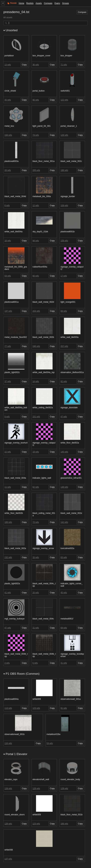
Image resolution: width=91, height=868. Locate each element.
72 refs (36, 522)
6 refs (35, 663)
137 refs (8, 311)
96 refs (36, 100)
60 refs (36, 276)
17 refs (64, 276)
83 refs (64, 557)
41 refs (8, 593)
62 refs (36, 487)
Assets (39, 3)
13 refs (8, 65)
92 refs (64, 381)
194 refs (8, 135)
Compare (48, 3)
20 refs (36, 593)
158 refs (64, 241)
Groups (65, 3)
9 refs (7, 417)
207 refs (64, 346)
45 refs (64, 593)
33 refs (36, 557)
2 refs (7, 663)
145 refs (64, 452)
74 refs (36, 135)
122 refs (64, 100)
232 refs (8, 557)
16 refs (8, 241)
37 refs (8, 381)
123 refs (36, 708)
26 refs (8, 170)
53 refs (50, 743)
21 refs (36, 628)
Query (57, 3)
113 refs (8, 708)
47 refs (64, 417)
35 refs (8, 100)
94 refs (36, 241)
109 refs (64, 205)
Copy (24, 65)
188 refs (64, 170)
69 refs (64, 311)
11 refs (8, 487)
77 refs (8, 346)
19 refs (36, 452)
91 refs (64, 708)
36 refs (36, 65)
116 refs (8, 743)
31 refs (64, 663)
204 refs (36, 311)
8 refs (7, 205)
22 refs (8, 452)
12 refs (36, 205)
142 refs (64, 522)
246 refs (36, 346)
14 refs (36, 381)
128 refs (64, 135)
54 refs (8, 276)
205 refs (36, 170)
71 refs (64, 65)
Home (21, 3)
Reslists (30, 3)
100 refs (8, 522)
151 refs (36, 417)
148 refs (64, 487)
